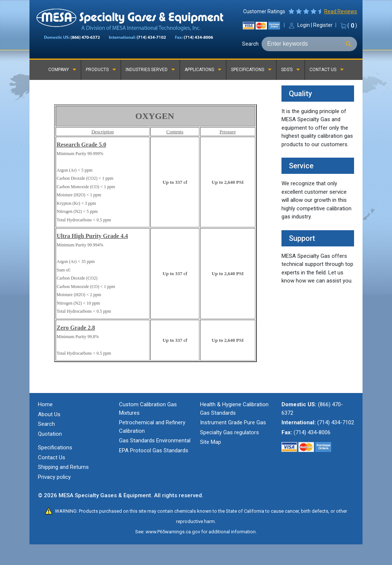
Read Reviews (341, 11)
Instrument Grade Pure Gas (233, 422)
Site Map (211, 442)
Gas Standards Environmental (155, 441)
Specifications (55, 448)
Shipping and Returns (63, 467)
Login (304, 25)
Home (45, 404)
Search (250, 44)
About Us (49, 414)
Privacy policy (54, 477)
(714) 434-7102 (336, 422)
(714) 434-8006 (312, 432)
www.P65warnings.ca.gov (173, 532)
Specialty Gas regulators (230, 432)
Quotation (50, 434)
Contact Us (52, 457)
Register (323, 25)
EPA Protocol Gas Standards (154, 450)
